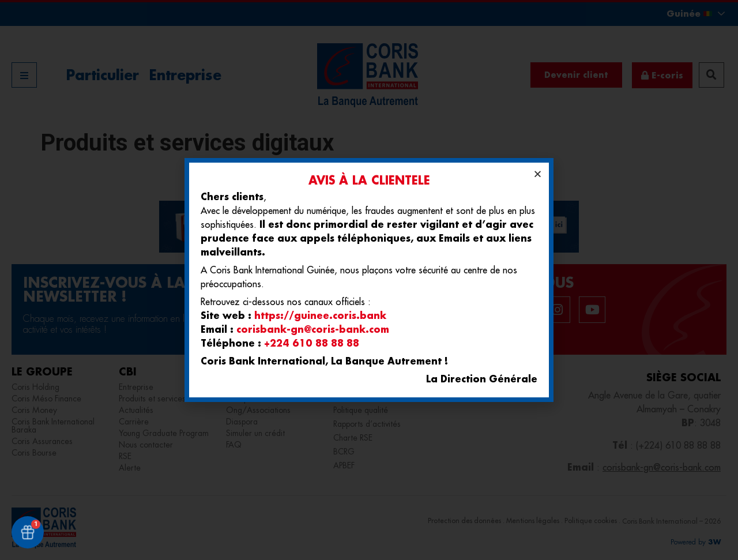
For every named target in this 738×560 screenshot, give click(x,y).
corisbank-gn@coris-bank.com (313, 329)
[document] (369, 280)
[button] (538, 174)
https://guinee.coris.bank (320, 315)
